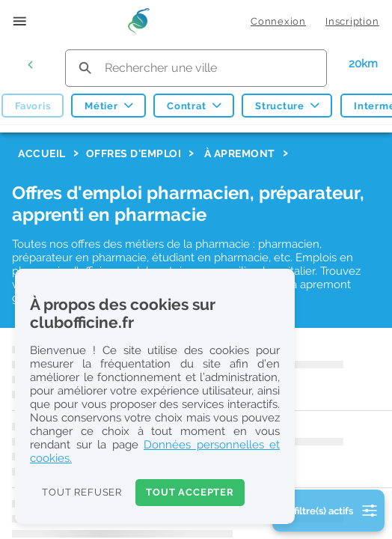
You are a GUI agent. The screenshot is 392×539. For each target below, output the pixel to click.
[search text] (196, 68)
